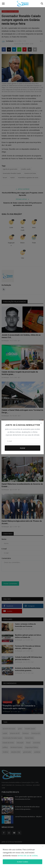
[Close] (41, 423)
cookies (35, 856)
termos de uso (24, 856)
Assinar (23, 448)
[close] (43, 847)
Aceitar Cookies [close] (23, 862)
